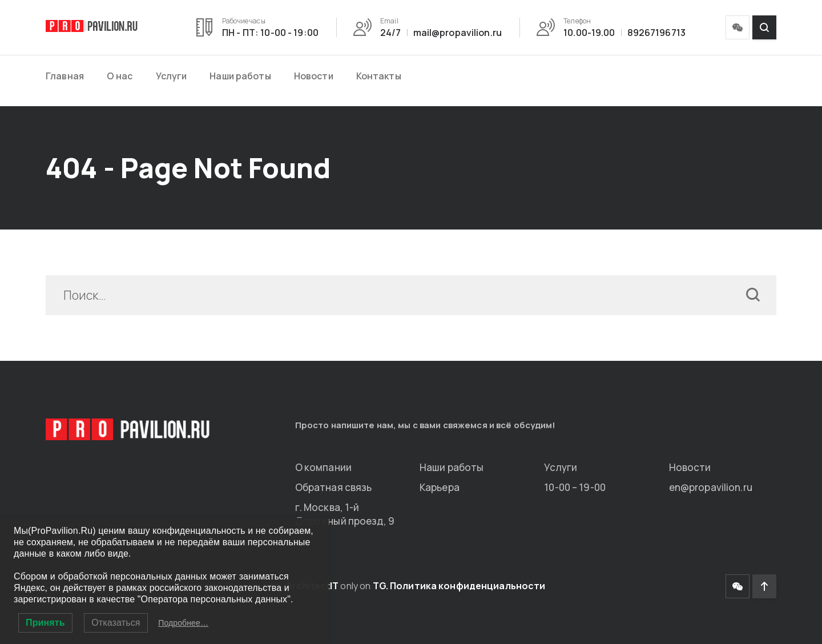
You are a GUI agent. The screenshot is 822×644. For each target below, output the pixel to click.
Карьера (440, 487)
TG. (380, 586)
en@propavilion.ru (711, 487)
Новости (314, 76)
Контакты (379, 76)
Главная (65, 76)
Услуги (172, 76)
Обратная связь (334, 487)
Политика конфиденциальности (468, 586)
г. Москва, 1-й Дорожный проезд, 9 (345, 514)
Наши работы (240, 76)
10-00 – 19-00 (575, 487)
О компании (323, 467)
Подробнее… (183, 623)
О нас (120, 76)
